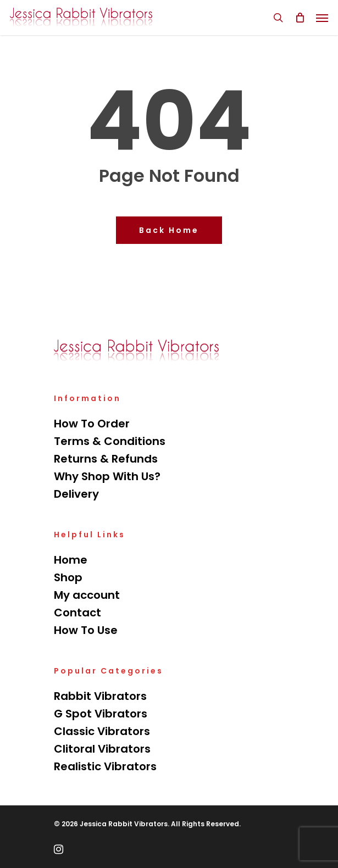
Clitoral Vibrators (102, 749)
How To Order (92, 424)
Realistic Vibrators (105, 766)
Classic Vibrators (102, 731)
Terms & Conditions (110, 441)
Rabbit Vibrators (100, 696)
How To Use (86, 630)
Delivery (76, 494)
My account (87, 595)
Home (71, 560)
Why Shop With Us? (107, 476)
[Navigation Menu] (322, 18)
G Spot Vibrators (101, 714)
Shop (68, 577)
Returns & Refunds (106, 459)
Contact (77, 613)
